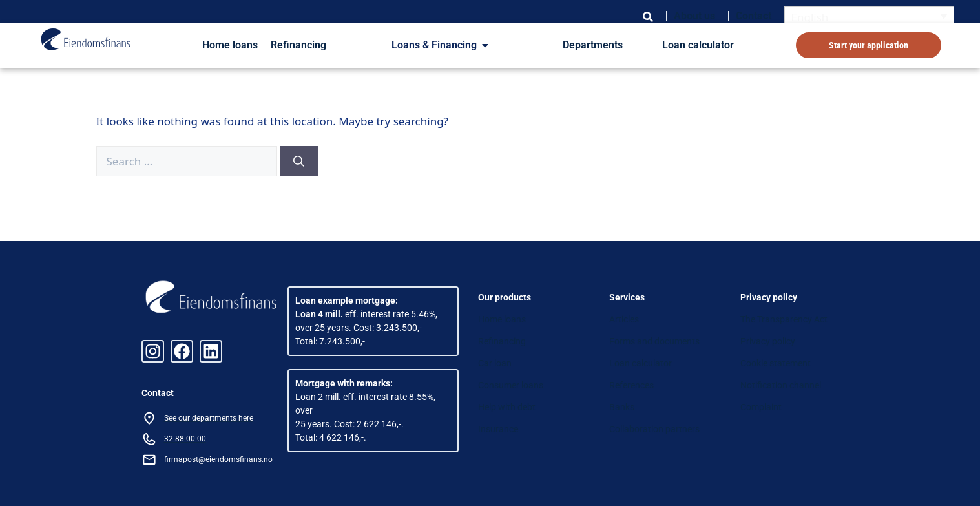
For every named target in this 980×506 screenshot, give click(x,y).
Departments (593, 45)
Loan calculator (698, 45)
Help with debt (507, 407)
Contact (754, 16)
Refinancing (298, 45)
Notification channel (781, 385)
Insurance (498, 429)
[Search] (299, 162)
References (631, 385)
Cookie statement (776, 363)
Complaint (761, 407)
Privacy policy (768, 341)
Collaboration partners (654, 429)
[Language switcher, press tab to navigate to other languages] (870, 16)
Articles (624, 319)
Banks (622, 407)
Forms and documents (654, 341)
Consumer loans (511, 385)
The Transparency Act (784, 319)
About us (694, 16)
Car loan (495, 363)
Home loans (230, 45)
